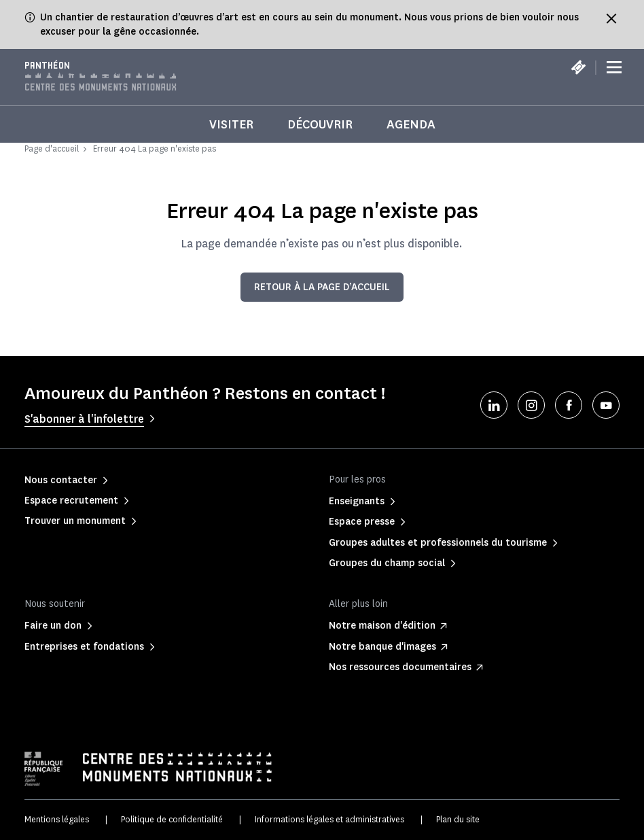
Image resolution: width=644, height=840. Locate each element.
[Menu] (614, 68)
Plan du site (458, 819)
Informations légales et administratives (329, 819)
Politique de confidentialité (172, 819)
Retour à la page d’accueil (322, 287)
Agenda (411, 124)
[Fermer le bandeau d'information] (611, 18)
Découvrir (320, 124)
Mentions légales (57, 819)
